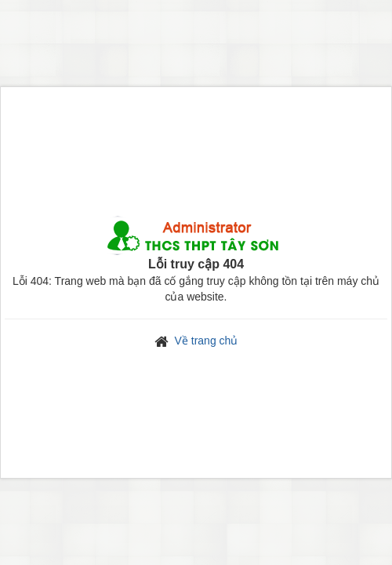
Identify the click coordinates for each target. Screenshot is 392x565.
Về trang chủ (207, 341)
